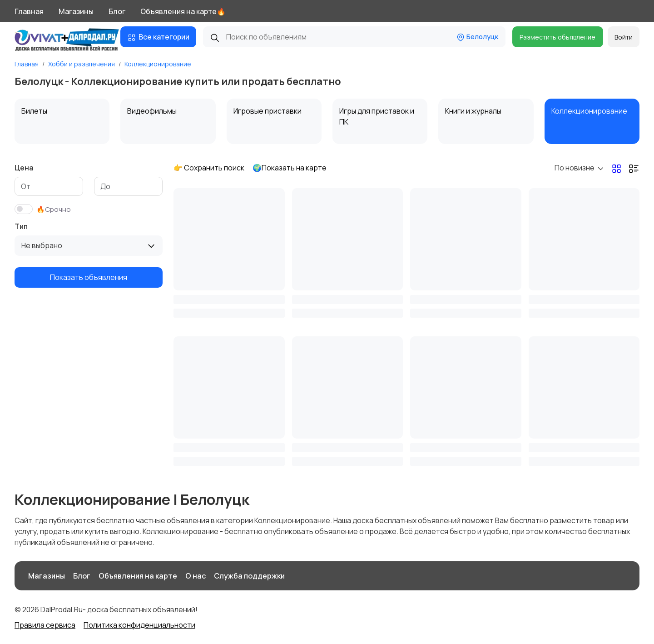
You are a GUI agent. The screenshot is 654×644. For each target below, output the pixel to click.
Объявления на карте (138, 576)
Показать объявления (89, 277)
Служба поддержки (249, 576)
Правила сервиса (45, 625)
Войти (624, 37)
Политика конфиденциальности (139, 625)
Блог (117, 11)
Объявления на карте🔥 (183, 11)
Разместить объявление (557, 37)
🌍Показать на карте (290, 168)
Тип (21, 226)
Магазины (76, 11)
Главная (29, 11)
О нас (196, 576)
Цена (24, 168)
